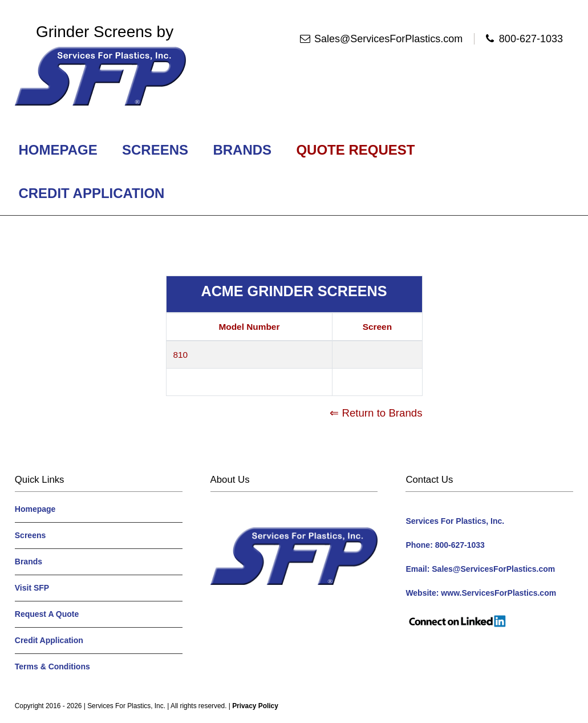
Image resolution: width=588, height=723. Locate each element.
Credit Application (92, 193)
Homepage (58, 150)
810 (181, 355)
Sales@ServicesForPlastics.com (388, 39)
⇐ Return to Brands (376, 413)
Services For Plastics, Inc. (126, 706)
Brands (242, 150)
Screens (155, 150)
